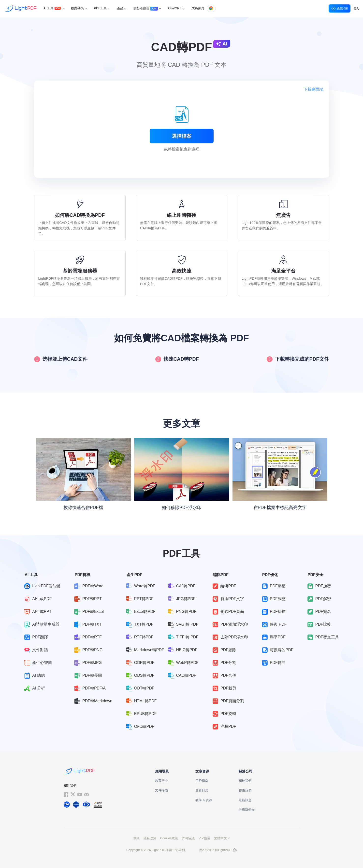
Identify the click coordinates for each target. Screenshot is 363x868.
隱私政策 (150, 838)
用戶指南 (202, 781)
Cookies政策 (169, 838)
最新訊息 (245, 800)
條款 (136, 838)
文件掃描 (161, 790)
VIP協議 (204, 838)
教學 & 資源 (204, 800)
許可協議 (188, 838)
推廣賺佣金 (247, 810)
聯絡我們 (245, 790)
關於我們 (245, 781)
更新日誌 (202, 790)
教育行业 (161, 781)
